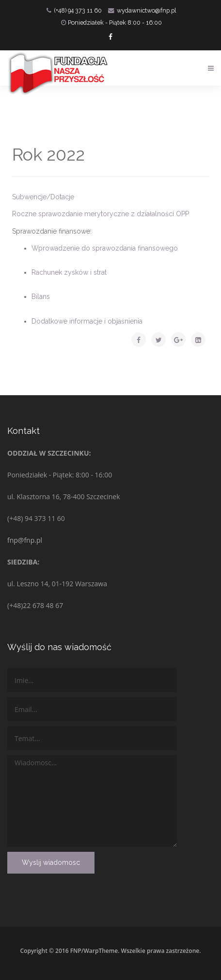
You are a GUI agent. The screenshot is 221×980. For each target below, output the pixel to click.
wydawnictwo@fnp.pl (147, 10)
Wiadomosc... (92, 801)
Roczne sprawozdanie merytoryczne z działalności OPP (101, 214)
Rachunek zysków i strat (69, 272)
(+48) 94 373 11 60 (78, 10)
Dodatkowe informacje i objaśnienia (87, 321)
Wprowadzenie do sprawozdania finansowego (105, 248)
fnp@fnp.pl (25, 540)
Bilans (41, 297)
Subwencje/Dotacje (43, 197)
